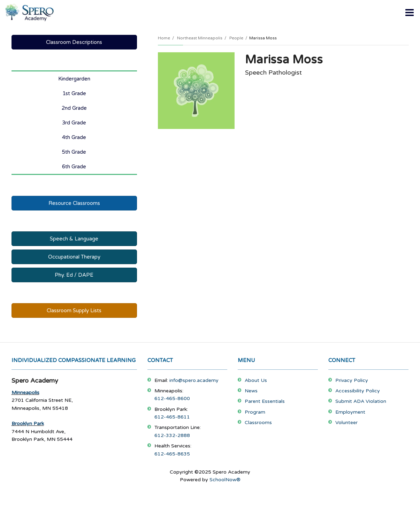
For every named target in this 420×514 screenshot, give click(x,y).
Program (255, 412)
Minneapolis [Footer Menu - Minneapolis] (25, 393)
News (251, 391)
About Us (256, 380)
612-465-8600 (172, 398)
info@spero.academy (194, 380)
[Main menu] (410, 12)
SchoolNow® (225, 480)
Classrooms (258, 423)
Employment (350, 412)
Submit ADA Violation (361, 401)
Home (164, 38)
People (236, 38)
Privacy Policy (352, 380)
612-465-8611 (172, 417)
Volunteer (346, 423)
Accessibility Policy (358, 391)
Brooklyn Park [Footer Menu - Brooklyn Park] (28, 424)
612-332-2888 (172, 435)
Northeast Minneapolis (200, 38)
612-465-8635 (172, 454)
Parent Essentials (265, 401)
